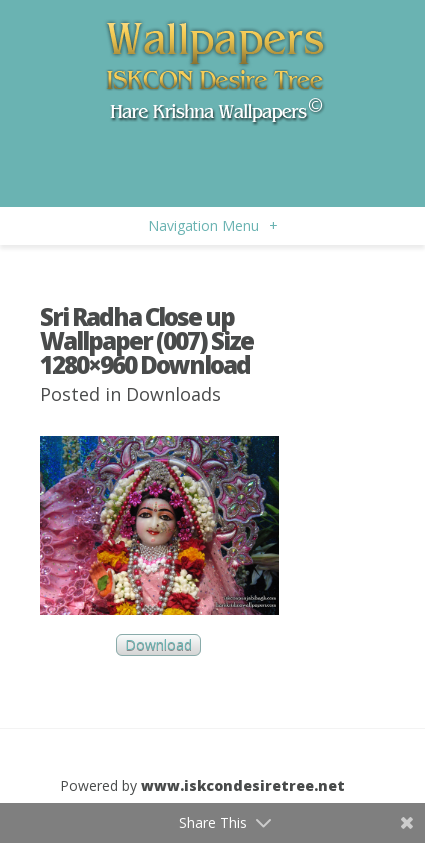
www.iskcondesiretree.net (243, 785)
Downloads (173, 394)
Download (158, 645)
